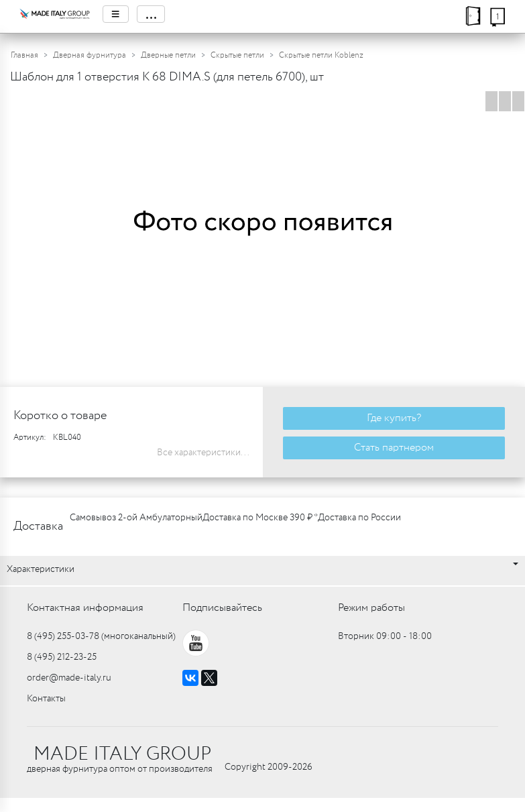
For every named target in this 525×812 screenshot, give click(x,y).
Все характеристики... (203, 453)
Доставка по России (359, 518)
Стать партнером (394, 448)
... (151, 14)
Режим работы (371, 608)
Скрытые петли (237, 55)
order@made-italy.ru (69, 678)
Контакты (46, 699)
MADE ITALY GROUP (122, 754)
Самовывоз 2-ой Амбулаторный (136, 518)
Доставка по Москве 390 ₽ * (260, 518)
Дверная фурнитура (90, 55)
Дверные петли (168, 55)
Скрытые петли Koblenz (321, 55)
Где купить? (394, 418)
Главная (24, 55)
